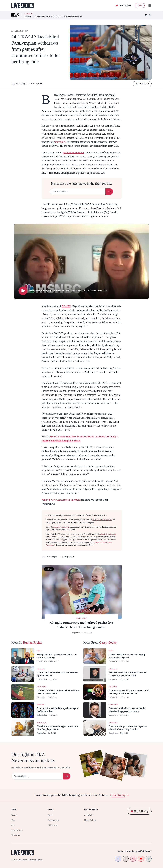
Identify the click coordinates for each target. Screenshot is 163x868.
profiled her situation (73, 153)
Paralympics (60, 142)
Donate (14, 815)
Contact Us (16, 835)
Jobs (13, 825)
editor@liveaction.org (61, 527)
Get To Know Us (91, 809)
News (50, 815)
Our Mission (89, 815)
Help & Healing (123, 5)
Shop (13, 820)
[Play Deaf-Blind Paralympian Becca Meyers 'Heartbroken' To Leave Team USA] (82, 262)
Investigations (53, 820)
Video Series (53, 825)
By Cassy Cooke (37, 84)
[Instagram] (150, 15)
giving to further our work (102, 520)
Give (140, 5)
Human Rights (19, 84)
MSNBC (66, 306)
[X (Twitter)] (146, 15)
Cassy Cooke (108, 642)
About (14, 809)
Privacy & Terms (35, 860)
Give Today (120, 795)
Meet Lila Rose (90, 820)
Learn (51, 809)
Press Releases (17, 830)
